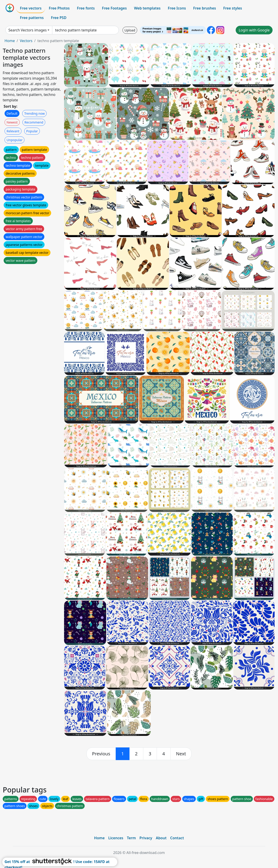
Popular (32, 131)
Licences (116, 838)
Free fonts (86, 8)
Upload (130, 30)
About (161, 838)
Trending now (34, 113)
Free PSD (59, 18)
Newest (12, 122)
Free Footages (114, 8)
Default (12, 113)
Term (131, 838)
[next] (181, 754)
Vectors (26, 41)
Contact (177, 838)
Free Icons (177, 8)
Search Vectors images (28, 30)
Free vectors (31, 8)
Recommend (34, 122)
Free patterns (32, 18)
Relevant (13, 131)
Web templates (147, 8)
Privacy (146, 838)
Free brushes (205, 8)
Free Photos (59, 8)
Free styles (233, 8)
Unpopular (14, 140)
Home (10, 41)
